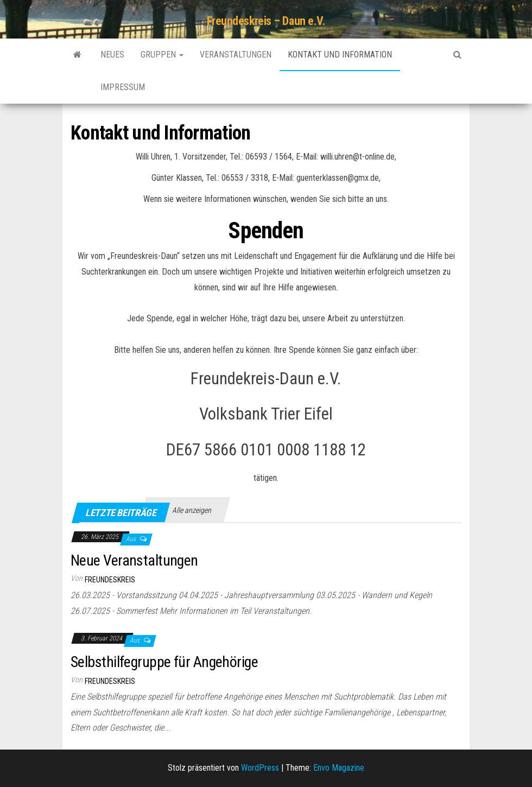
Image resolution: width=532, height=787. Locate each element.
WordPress (260, 768)
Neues (112, 55)
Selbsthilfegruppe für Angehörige (164, 662)
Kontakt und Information (340, 55)
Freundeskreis (110, 580)
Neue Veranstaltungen (134, 560)
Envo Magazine (339, 768)
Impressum (123, 87)
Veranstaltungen (236, 55)
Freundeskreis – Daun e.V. (266, 21)
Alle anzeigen (192, 510)
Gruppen (162, 55)
